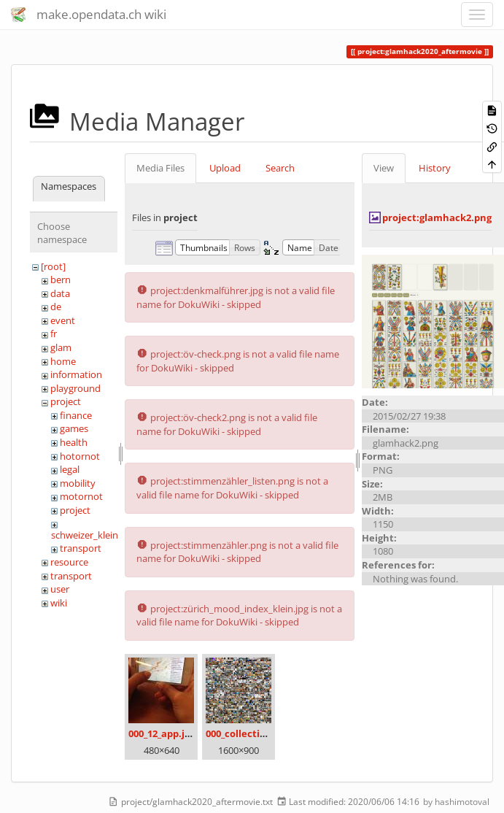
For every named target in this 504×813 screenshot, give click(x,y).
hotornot (80, 456)
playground (75, 388)
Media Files (160, 168)
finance (76, 415)
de (56, 307)
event (63, 320)
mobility (78, 483)
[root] (53, 266)
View (384, 168)
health (74, 442)
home (63, 361)
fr (54, 334)
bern (61, 280)
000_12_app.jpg (162, 733)
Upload (225, 168)
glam (61, 347)
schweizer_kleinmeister (101, 535)
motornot (81, 496)
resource (69, 562)
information (76, 374)
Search (280, 168)
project (66, 401)
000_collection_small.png (264, 733)
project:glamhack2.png (437, 217)
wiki (59, 603)
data (60, 293)
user (60, 589)
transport (81, 548)
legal (70, 469)
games (74, 428)
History (435, 168)
